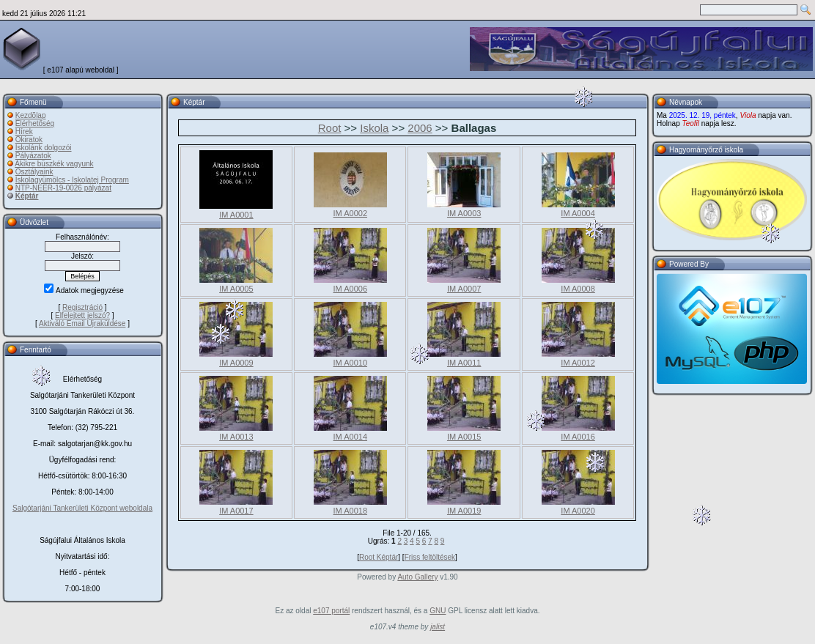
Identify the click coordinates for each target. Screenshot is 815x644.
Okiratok (29, 140)
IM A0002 (350, 213)
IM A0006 (350, 289)
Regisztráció (82, 307)
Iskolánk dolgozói (44, 148)
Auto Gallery (417, 577)
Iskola (374, 128)
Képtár (27, 196)
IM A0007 (464, 289)
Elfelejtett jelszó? (82, 315)
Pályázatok (33, 156)
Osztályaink (34, 172)
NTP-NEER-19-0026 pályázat (63, 188)
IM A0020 (578, 511)
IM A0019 (464, 511)
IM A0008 (578, 289)
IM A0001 (236, 215)
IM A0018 (350, 511)
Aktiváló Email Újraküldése (82, 323)
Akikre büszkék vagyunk (54, 164)
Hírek (24, 132)
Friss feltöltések (430, 557)
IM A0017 (236, 511)
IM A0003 (464, 213)
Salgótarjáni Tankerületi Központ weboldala (82, 508)
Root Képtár (379, 557)
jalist (438, 627)
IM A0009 (236, 363)
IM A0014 (350, 437)
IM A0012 (578, 363)
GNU (438, 611)
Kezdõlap (31, 115)
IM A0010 (350, 363)
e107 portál (331, 611)
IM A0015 (464, 437)
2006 (420, 128)
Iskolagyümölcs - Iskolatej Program (72, 180)
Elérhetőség (35, 123)
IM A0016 (578, 437)
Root (330, 128)
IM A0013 (236, 437)
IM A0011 (464, 363)
